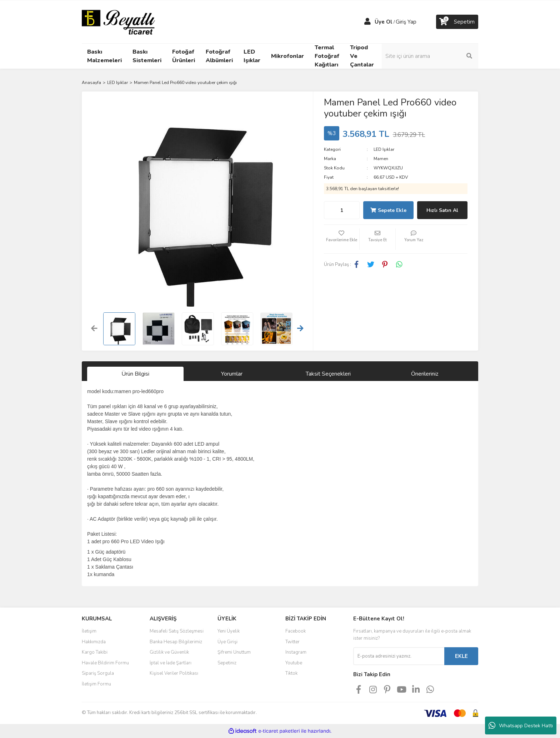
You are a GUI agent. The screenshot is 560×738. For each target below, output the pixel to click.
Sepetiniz (227, 663)
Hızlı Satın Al (442, 210)
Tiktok (291, 673)
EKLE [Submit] (461, 656)
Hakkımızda (94, 642)
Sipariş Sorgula (98, 673)
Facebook (296, 631)
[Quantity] (342, 210)
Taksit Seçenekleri (328, 374)
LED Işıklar (384, 149)
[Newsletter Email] (399, 656)
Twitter (292, 642)
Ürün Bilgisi (135, 374)
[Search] (430, 56)
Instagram (296, 652)
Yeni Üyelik (229, 631)
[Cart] (457, 22)
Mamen (381, 159)
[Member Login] (367, 22)
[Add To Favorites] (342, 239)
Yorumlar (232, 374)
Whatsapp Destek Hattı (521, 725)
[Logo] (118, 21)
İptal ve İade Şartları (171, 663)
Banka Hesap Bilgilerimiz (176, 642)
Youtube (294, 663)
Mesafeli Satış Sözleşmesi (177, 631)
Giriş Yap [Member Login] (406, 22)
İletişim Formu (96, 684)
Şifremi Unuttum (234, 652)
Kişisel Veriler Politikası (174, 673)
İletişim (89, 631)
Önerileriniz (425, 374)
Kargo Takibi (95, 652)
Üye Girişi (227, 642)
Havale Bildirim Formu (105, 663)
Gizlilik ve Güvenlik (169, 652)
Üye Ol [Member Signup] (384, 22)
